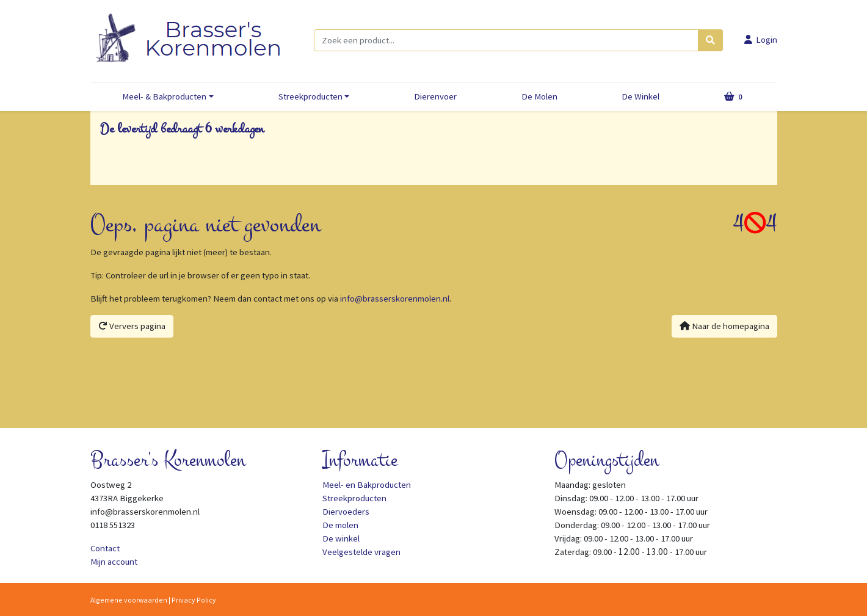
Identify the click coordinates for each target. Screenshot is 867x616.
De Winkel (640, 96)
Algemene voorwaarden (129, 600)
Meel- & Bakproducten (164, 96)
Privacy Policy (194, 600)
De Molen (539, 96)
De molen (340, 525)
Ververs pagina (132, 326)
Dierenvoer (435, 96)
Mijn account (114, 562)
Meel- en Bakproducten (367, 485)
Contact (105, 548)
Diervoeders (346, 512)
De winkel (341, 538)
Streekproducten (310, 96)
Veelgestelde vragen (361, 552)
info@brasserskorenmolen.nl (395, 299)
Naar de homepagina (724, 326)
